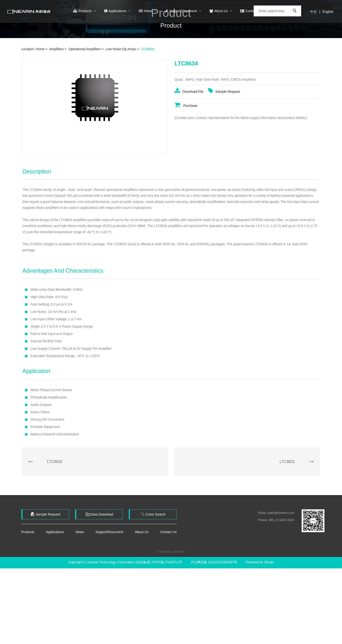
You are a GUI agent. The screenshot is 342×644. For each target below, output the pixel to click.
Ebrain (269, 562)
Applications (116, 11)
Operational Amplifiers (85, 49)
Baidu (181, 552)
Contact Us (252, 11)
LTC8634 (148, 49)
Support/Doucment (181, 11)
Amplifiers (56, 49)
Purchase (186, 109)
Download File (190, 95)
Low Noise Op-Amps (121, 49)
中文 (313, 12)
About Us (219, 11)
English (328, 12)
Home (40, 49)
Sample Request (224, 95)
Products (83, 11)
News (146, 11)
